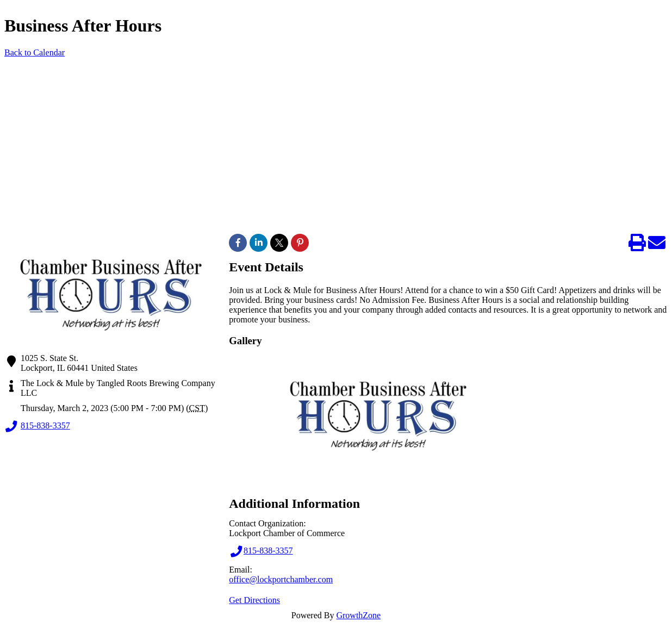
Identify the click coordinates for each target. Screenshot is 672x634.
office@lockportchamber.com (281, 579)
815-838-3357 (37, 426)
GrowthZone (358, 615)
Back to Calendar (35, 52)
